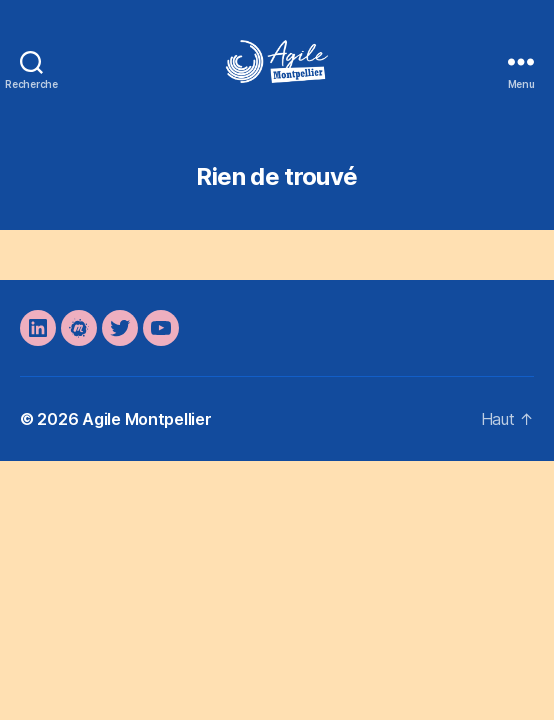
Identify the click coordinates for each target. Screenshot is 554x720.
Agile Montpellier (146, 419)
